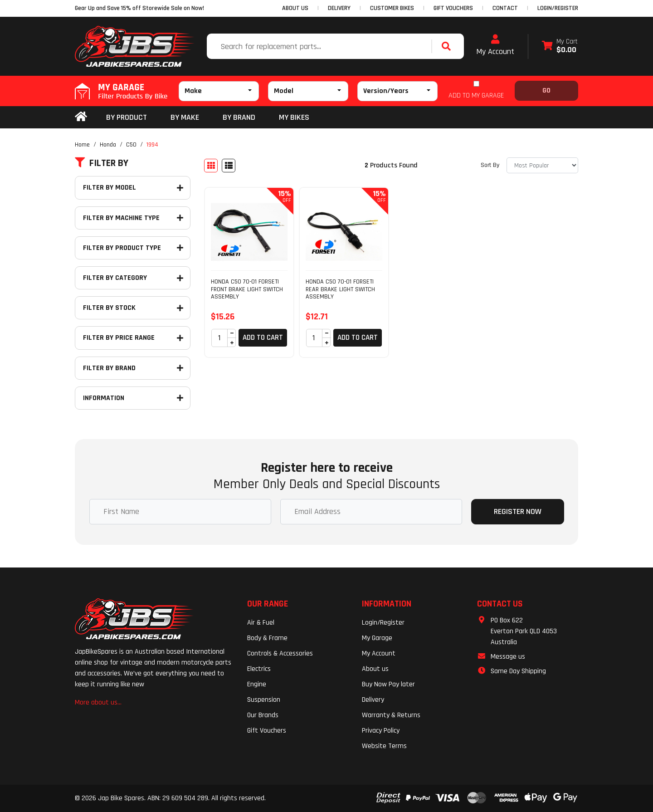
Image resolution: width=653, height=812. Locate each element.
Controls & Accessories (280, 653)
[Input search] (320, 46)
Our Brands (263, 715)
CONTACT (505, 8)
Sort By (490, 165)
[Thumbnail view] (211, 166)
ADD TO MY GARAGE (476, 95)
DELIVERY (339, 8)
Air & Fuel (261, 623)
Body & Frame (267, 638)
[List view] (229, 166)
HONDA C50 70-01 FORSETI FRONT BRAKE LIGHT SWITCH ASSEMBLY (247, 289)
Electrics (259, 669)
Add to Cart (263, 338)
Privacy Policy (381, 731)
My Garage (377, 638)
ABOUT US (295, 8)
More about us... (98, 702)
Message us (508, 657)
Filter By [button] (102, 163)
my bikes (294, 117)
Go (546, 90)
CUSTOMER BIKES (392, 8)
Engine (257, 684)
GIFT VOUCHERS (453, 8)
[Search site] (448, 46)
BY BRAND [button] (239, 117)
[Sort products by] (542, 165)
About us (375, 669)
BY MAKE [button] (185, 117)
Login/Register (558, 8)
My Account (495, 45)
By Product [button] (127, 117)
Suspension (264, 700)
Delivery (373, 700)
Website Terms (384, 746)
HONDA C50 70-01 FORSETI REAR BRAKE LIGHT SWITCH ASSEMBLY (340, 289)
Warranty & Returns (391, 715)
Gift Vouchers (267, 731)
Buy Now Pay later (388, 684)
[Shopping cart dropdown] (560, 46)
